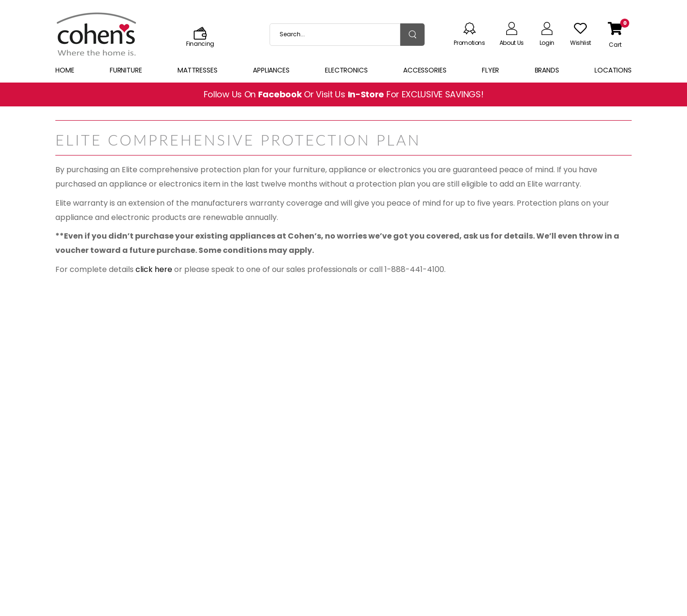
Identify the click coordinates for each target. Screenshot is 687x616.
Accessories (425, 70)
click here (154, 269)
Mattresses (198, 70)
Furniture (126, 70)
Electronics (346, 70)
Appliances (271, 70)
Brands (547, 70)
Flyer (490, 70)
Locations (613, 70)
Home (65, 70)
